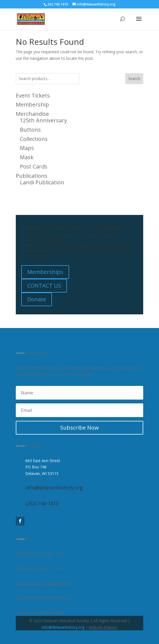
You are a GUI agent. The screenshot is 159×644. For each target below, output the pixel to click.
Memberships (45, 272)
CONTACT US (44, 286)
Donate (37, 299)
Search (134, 79)
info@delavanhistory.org (63, 627)
